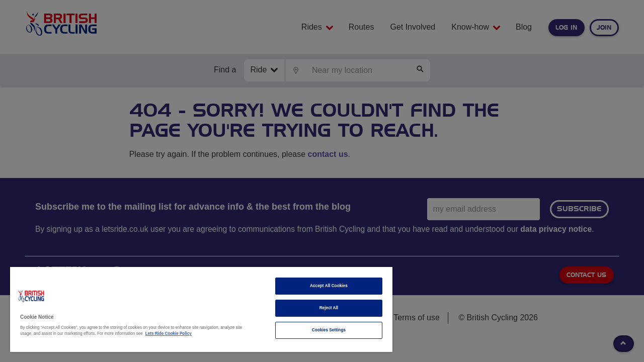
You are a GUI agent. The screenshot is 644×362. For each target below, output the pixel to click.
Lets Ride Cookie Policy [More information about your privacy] (169, 334)
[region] (197, 309)
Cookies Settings (321, 330)
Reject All (321, 308)
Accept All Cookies (321, 286)
